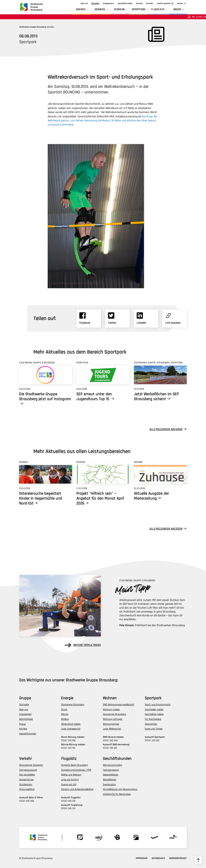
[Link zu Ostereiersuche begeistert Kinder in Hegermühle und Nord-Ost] (45, 474)
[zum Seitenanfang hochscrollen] (198, 860)
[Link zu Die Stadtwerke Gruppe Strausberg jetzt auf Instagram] (45, 375)
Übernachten (151, 724)
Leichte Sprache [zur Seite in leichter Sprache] (164, 3)
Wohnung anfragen (113, 719)
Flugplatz (160, 10)
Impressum (142, 858)
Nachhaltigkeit (26, 719)
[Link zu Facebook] (89, 319)
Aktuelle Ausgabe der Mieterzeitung (151, 496)
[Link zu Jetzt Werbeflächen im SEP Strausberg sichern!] (160, 375)
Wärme (65, 714)
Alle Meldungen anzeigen (166, 429)
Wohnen (102, 10)
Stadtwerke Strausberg (73, 705)
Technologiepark (111, 770)
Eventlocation (109, 785)
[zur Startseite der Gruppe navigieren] (31, 7)
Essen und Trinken (154, 729)
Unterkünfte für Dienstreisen (117, 794)
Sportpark (141, 10)
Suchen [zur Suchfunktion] (180, 3)
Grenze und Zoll (69, 785)
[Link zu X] (117, 319)
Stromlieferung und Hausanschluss (120, 789)
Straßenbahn (26, 785)
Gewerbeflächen (111, 775)
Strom (64, 709)
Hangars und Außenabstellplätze (77, 789)
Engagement (108, 3)
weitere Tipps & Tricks (83, 645)
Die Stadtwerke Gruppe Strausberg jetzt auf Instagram (45, 397)
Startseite (24, 705)
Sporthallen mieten (154, 709)
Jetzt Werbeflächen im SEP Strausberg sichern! (156, 397)
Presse (22, 724)
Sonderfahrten (27, 780)
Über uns (84, 3)
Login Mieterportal (112, 729)
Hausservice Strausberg (114, 714)
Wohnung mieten (111, 709)
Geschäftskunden (125, 3)
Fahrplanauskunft (28, 770)
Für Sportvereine (153, 719)
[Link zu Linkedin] (146, 319)
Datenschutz (158, 858)
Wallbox (65, 719)
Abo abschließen (27, 775)
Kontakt (150, 3)
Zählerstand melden (71, 724)
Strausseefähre (27, 789)
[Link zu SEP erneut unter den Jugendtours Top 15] (103, 375)
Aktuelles (95, 3)
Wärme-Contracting (113, 765)
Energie (83, 10)
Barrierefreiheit (178, 858)
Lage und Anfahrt (70, 780)
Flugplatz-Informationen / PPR (76, 770)
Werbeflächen (110, 780)
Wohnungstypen (111, 724)
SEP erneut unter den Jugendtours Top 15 (94, 397)
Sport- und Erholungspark (158, 705)
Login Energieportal (71, 729)
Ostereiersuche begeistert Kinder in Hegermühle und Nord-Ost (41, 498)
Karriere (139, 3)
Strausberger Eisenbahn (31, 765)
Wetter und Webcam (71, 775)
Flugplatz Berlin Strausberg (75, 765)
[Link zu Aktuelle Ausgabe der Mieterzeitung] (160, 474)
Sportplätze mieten (154, 714)
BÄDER (179, 10)
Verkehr (121, 10)
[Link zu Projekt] (103, 474)
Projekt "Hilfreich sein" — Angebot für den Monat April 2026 (100, 498)
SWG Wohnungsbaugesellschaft (119, 705)
